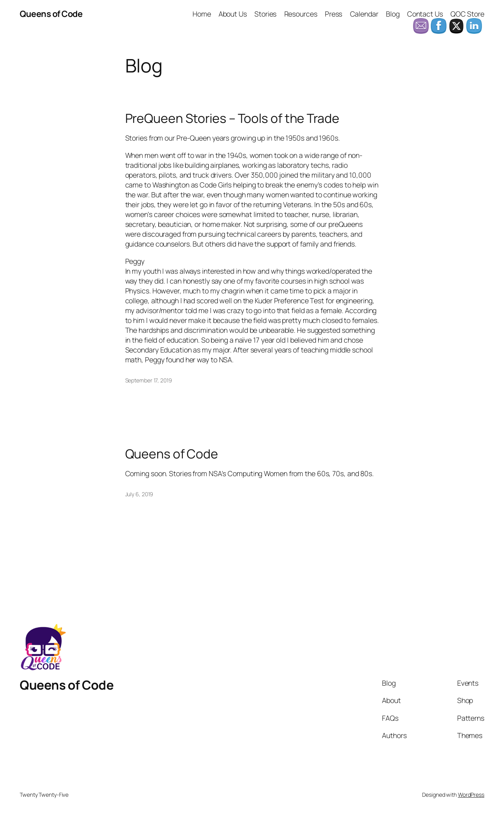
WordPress (471, 795)
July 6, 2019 (139, 494)
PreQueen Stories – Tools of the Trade (232, 119)
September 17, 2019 (149, 380)
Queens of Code (51, 14)
